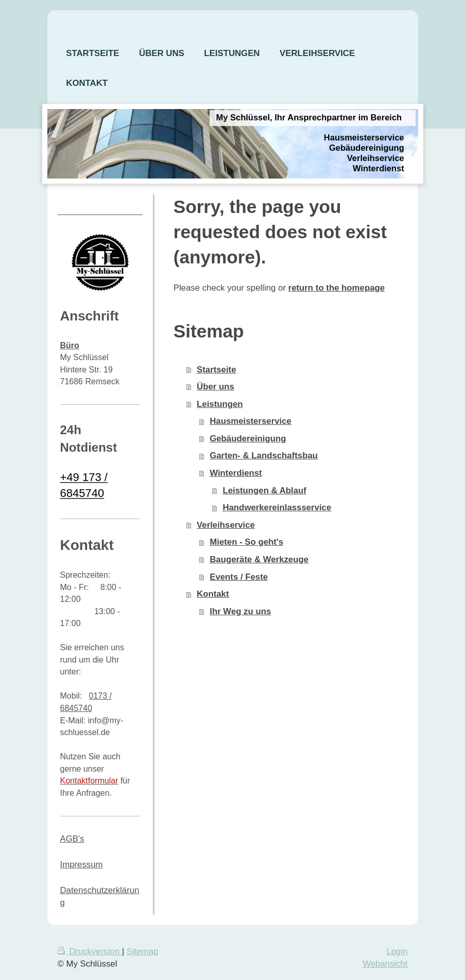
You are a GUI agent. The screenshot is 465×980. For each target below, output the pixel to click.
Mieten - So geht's (246, 542)
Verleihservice (226, 525)
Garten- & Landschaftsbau (264, 456)
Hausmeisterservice (251, 421)
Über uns (216, 387)
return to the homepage (337, 288)
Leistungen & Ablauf (264, 491)
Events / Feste (239, 577)
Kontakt (213, 594)
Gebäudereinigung (248, 439)
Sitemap (143, 951)
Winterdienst (236, 473)
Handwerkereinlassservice (277, 507)
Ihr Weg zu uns (240, 611)
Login (397, 951)
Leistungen (220, 404)
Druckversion (90, 951)
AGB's (72, 839)
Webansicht (385, 964)
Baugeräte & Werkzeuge (259, 559)
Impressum (82, 865)
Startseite (216, 370)
